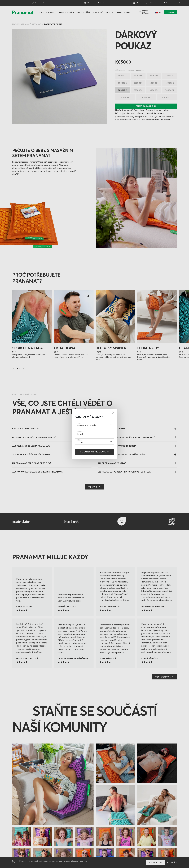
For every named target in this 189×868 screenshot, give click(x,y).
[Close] (113, 413)
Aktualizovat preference (93, 452)
